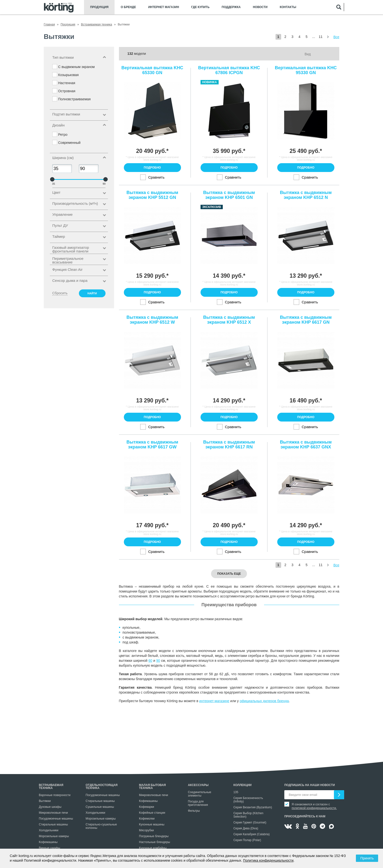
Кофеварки (147, 807)
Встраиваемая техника (51, 787)
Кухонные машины (152, 824)
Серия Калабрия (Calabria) (251, 834)
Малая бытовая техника (152, 787)
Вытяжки (45, 801)
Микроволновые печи (53, 813)
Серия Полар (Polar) (247, 840)
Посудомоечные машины (56, 819)
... (314, 37)
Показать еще (229, 574)
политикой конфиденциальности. (314, 808)
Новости (260, 7)
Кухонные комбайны (153, 848)
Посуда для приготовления (198, 803)
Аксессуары (198, 785)
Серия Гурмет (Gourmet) (250, 822)
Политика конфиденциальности (268, 860)
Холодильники (49, 830)
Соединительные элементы (200, 794)
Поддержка (231, 7)
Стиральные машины (53, 824)
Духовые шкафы (50, 807)
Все (336, 37)
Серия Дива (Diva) (246, 828)
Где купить (200, 7)
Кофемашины (48, 842)
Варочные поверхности (55, 795)
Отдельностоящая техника (102, 787)
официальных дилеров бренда (264, 701)
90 (158, 661)
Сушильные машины (100, 807)
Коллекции (242, 785)
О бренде (128, 7)
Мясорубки (146, 830)
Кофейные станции (152, 813)
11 (321, 37)
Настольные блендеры (154, 842)
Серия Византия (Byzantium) (253, 807)
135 (236, 792)
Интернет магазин (164, 7)
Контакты (288, 7)
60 (150, 661)
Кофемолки (147, 819)
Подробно (152, 168)
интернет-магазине (214, 701)
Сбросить (60, 293)
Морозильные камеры (54, 836)
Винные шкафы (49, 848)
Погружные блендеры (154, 836)
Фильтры (194, 811)
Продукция (99, 7)
